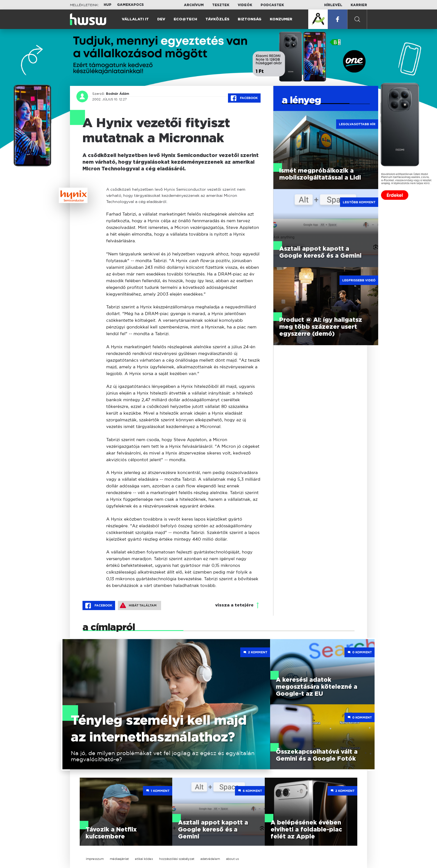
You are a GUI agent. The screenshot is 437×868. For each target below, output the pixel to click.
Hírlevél (333, 5)
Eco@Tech (185, 19)
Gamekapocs (130, 5)
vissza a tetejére (234, 605)
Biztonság (250, 19)
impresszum (95, 859)
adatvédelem (210, 859)
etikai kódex (144, 859)
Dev (161, 19)
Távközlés (217, 19)
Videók (245, 5)
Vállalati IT (135, 19)
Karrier (359, 5)
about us (232, 859)
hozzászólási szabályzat (177, 859)
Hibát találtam (138, 605)
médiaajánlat (119, 859)
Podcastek (272, 5)
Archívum (194, 5)
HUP (108, 5)
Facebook (244, 98)
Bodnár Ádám (117, 94)
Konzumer (281, 19)
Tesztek (221, 5)
